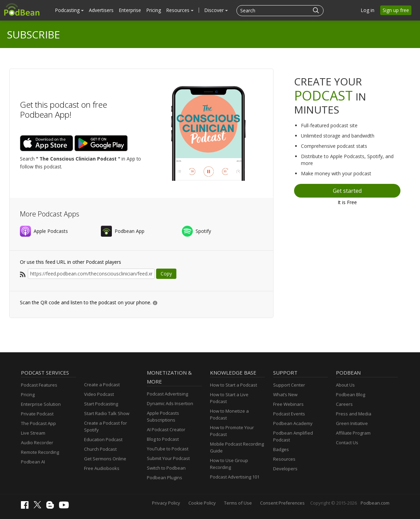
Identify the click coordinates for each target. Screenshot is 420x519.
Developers (285, 469)
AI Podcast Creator (166, 429)
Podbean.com (375, 503)
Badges (281, 449)
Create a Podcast (102, 385)
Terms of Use (238, 503)
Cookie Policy (202, 503)
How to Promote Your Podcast (232, 431)
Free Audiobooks (102, 468)
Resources (180, 10)
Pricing (154, 10)
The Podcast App (38, 423)
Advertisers (101, 10)
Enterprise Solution (41, 404)
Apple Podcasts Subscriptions (163, 416)
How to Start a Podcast (234, 385)
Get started (347, 191)
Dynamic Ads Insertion (170, 403)
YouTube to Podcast (168, 449)
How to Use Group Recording (229, 464)
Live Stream (33, 433)
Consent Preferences (282, 503)
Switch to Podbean (166, 468)
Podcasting (69, 10)
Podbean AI (33, 462)
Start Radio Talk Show (107, 413)
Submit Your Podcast (168, 458)
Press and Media (354, 414)
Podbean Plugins (165, 477)
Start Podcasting (101, 404)
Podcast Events (289, 414)
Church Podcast (100, 449)
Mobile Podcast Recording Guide (237, 447)
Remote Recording (40, 452)
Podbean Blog (351, 394)
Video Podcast (99, 394)
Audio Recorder (37, 443)
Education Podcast (103, 439)
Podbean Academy (293, 423)
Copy (166, 274)
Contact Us (347, 443)
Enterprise (130, 10)
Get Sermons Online (105, 459)
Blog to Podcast (163, 439)
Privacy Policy (166, 503)
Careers (344, 404)
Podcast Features (39, 385)
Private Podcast (37, 414)
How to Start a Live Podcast (229, 398)
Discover (216, 10)
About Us (345, 385)
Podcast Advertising (167, 394)
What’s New (285, 394)
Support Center (289, 385)
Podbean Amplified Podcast (293, 436)
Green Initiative (352, 423)
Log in (367, 10)
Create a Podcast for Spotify (106, 426)
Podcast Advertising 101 (235, 477)
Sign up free (396, 10)
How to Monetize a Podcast (229, 414)
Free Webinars (288, 404)
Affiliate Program (353, 433)
